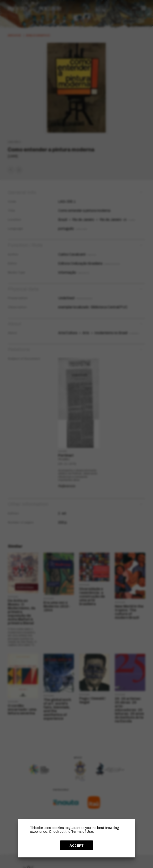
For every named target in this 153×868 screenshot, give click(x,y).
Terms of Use (82, 832)
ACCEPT (77, 846)
